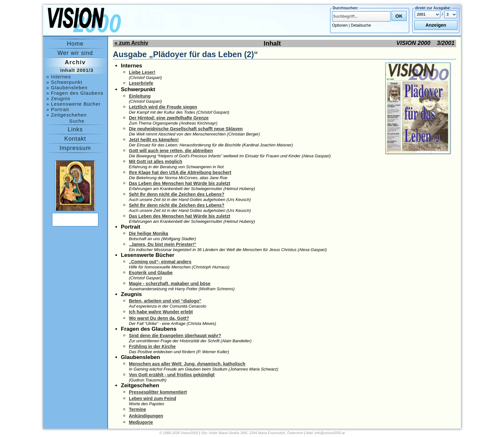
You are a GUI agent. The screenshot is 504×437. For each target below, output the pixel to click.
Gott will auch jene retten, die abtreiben (171, 151)
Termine (137, 409)
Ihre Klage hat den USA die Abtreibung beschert (180, 172)
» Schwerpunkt (64, 82)
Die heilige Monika (148, 233)
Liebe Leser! (142, 72)
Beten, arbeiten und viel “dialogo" (165, 301)
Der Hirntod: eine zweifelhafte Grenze (169, 118)
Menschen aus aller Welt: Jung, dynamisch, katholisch (187, 364)
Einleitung (140, 96)
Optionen (340, 25)
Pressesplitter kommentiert (158, 392)
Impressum (75, 148)
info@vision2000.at (330, 433)
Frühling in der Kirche (152, 346)
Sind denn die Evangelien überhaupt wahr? (175, 336)
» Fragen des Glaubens (75, 93)
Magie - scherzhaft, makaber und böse (170, 284)
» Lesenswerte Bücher (73, 104)
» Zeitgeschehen (67, 115)
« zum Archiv (131, 43)
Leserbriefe (141, 83)
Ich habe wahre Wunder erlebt (161, 312)
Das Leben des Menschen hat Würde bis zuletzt (180, 183)
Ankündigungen (146, 416)
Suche (77, 121)
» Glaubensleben (67, 87)
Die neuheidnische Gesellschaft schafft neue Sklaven (186, 129)
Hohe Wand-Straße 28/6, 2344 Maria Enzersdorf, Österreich (256, 433)
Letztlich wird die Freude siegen (163, 107)
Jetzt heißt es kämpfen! (154, 140)
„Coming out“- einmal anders (160, 262)
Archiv (75, 62)
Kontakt (75, 139)
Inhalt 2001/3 (77, 70)
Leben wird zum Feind (153, 398)
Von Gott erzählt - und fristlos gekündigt (172, 375)
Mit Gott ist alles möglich (156, 162)
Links (75, 129)
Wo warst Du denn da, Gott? (159, 318)
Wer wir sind (75, 53)
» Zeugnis (58, 98)
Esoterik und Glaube (151, 273)
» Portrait (58, 109)
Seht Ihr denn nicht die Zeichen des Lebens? (177, 194)
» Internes (59, 77)
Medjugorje (141, 422)
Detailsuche (361, 25)
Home (75, 44)
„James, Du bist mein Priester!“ (163, 244)
